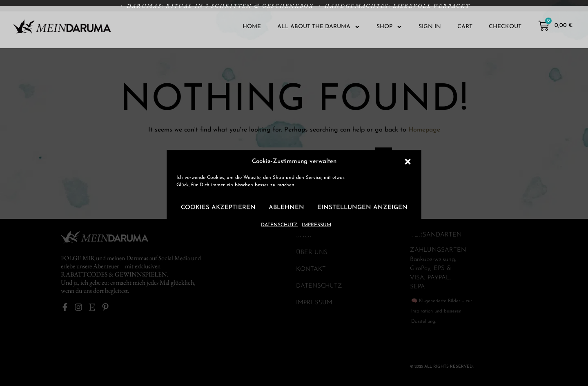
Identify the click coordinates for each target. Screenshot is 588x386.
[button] (408, 161)
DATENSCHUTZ (279, 225)
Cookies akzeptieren (218, 208)
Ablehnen (286, 208)
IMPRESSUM (316, 225)
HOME (252, 27)
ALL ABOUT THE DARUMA (319, 27)
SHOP (389, 27)
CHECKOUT (505, 27)
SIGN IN (430, 27)
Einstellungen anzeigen (362, 208)
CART (465, 27)
